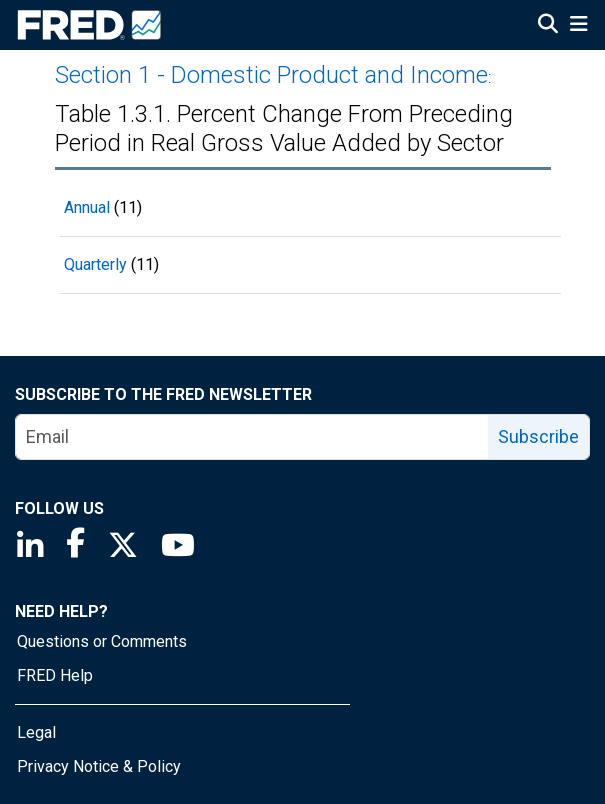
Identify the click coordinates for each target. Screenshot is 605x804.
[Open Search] (548, 26)
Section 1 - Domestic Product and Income (271, 75)
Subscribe (538, 436)
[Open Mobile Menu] (578, 26)
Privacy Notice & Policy (99, 766)
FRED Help (55, 675)
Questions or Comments (102, 641)
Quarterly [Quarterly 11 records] (95, 264)
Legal (36, 732)
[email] (252, 437)
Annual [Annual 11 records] (87, 207)
